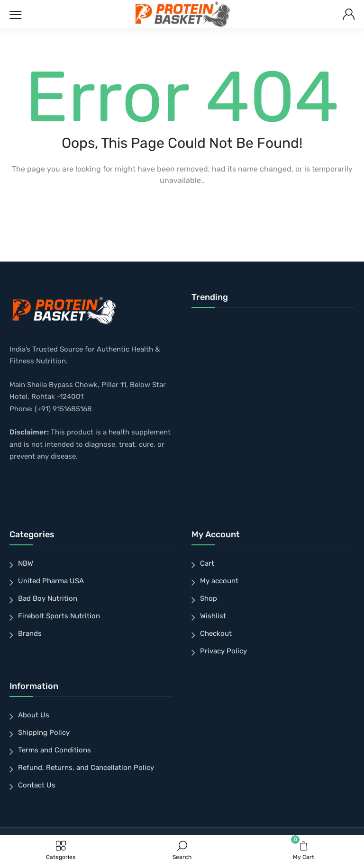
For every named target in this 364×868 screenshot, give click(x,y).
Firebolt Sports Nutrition (59, 616)
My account (219, 581)
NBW (26, 563)
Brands (30, 633)
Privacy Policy (223, 651)
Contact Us (37, 785)
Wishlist (213, 616)
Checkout (216, 633)
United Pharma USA (51, 581)
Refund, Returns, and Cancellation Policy (86, 768)
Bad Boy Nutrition (48, 598)
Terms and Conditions (55, 750)
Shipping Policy (44, 732)
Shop (209, 598)
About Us (34, 715)
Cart (207, 563)
